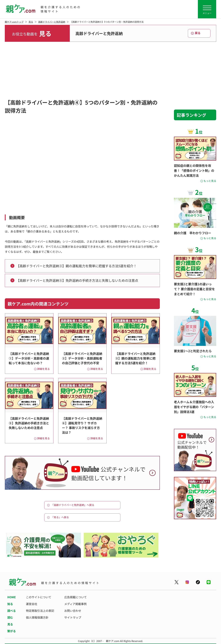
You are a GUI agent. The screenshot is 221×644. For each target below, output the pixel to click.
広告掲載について (75, 597)
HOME (12, 597)
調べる (12, 611)
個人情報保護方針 (37, 617)
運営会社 (32, 604)
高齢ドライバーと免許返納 (52, 22)
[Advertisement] (111, 70)
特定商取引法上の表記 (40, 611)
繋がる (12, 631)
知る (10, 604)
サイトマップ (73, 617)
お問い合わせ (73, 611)
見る (31, 22)
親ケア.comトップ (14, 22)
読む (10, 617)
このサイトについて (39, 597)
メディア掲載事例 (75, 604)
